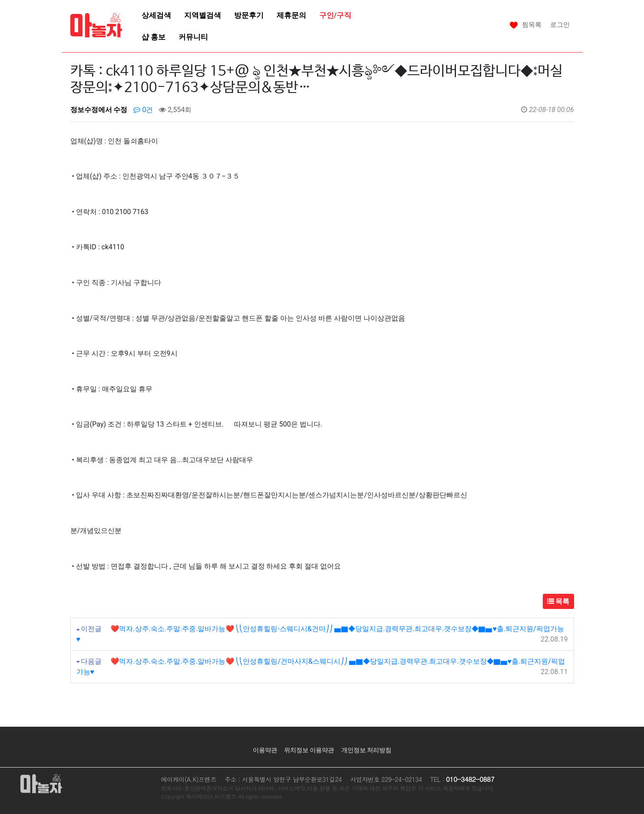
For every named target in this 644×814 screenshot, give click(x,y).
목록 (558, 601)
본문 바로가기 (0, 0)
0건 (143, 110)
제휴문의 (291, 15)
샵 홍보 (154, 37)
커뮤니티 (193, 37)
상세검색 (156, 15)
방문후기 (249, 15)
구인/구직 (335, 15)
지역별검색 (203, 15)
